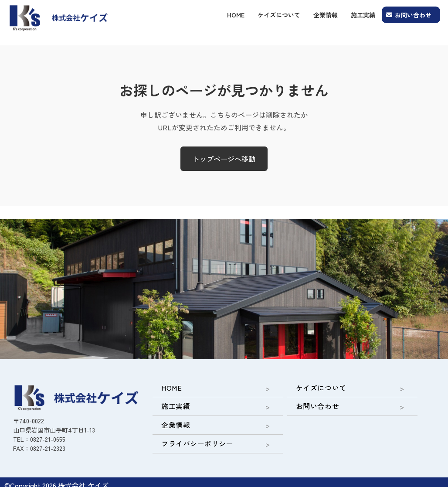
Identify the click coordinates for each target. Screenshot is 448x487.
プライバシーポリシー (192, 438)
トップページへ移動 (224, 159)
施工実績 (363, 15)
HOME (236, 15)
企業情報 (326, 15)
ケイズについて (279, 15)
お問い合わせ (413, 15)
